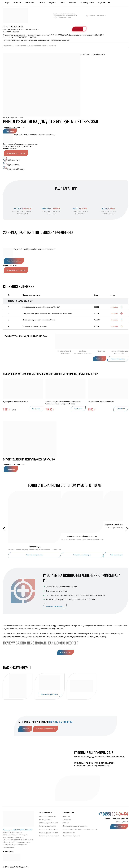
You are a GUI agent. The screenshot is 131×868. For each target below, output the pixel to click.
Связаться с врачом (14, 261)
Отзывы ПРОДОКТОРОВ (50, 694)
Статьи (62, 3)
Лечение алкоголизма (12, 40)
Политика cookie (69, 832)
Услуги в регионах (22, 46)
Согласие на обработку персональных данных (80, 829)
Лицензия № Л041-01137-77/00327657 (18, 830)
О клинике (17, 3)
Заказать (114, 307)
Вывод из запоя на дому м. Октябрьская (44, 46)
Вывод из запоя (44, 40)
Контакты (72, 3)
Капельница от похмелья (49, 823)
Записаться (36, 409)
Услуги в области (104, 3)
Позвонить (79, 29)
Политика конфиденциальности (75, 826)
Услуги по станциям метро (49, 836)
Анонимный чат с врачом (16, 153)
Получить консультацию (35, 555)
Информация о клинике (55, 606)
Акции (7, 3)
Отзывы (42, 3)
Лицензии (52, 3)
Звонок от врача (119, 826)
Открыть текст (65, 652)
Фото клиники (30, 3)
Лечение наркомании (29, 40)
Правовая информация (71, 836)
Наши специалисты (87, 3)
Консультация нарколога (60, 40)
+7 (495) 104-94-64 (15, 27)
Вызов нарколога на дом (49, 832)
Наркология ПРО (8, 46)
